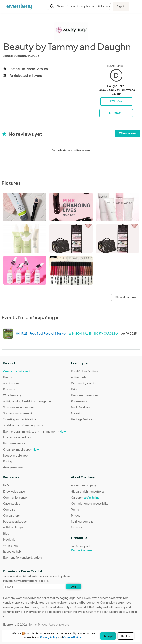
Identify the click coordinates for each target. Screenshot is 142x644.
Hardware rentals (14, 443)
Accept (108, 636)
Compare (9, 509)
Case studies (12, 503)
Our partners (11, 515)
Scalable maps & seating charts (23, 425)
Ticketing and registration (20, 419)
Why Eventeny (12, 395)
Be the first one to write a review (71, 150)
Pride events (79, 401)
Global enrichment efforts (88, 491)
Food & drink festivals (85, 371)
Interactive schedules (17, 437)
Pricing (8, 461)
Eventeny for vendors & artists (22, 557)
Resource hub (12, 551)
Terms (75, 509)
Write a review (128, 133)
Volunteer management (19, 407)
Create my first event (17, 371)
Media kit (9, 539)
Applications (11, 383)
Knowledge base (14, 491)
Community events (83, 383)
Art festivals (79, 377)
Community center (15, 497)
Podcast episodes (15, 521)
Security (76, 527)
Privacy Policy (49, 637)
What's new (11, 545)
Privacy (76, 515)
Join (74, 587)
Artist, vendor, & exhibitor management (28, 401)
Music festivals (80, 407)
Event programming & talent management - (34, 431)
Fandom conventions (85, 395)
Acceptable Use (59, 624)
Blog (6, 533)
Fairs (74, 389)
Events (8, 377)
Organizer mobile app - (21, 449)
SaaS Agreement (82, 521)
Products (9, 389)
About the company (84, 485)
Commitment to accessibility (90, 503)
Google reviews (13, 467)
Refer (7, 485)
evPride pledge (13, 527)
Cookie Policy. (72, 637)
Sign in (121, 6)
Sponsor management (18, 413)
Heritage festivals (82, 419)
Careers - (86, 497)
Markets (76, 413)
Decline (126, 636)
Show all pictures (126, 297)
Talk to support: (90, 548)
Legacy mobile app (15, 455)
